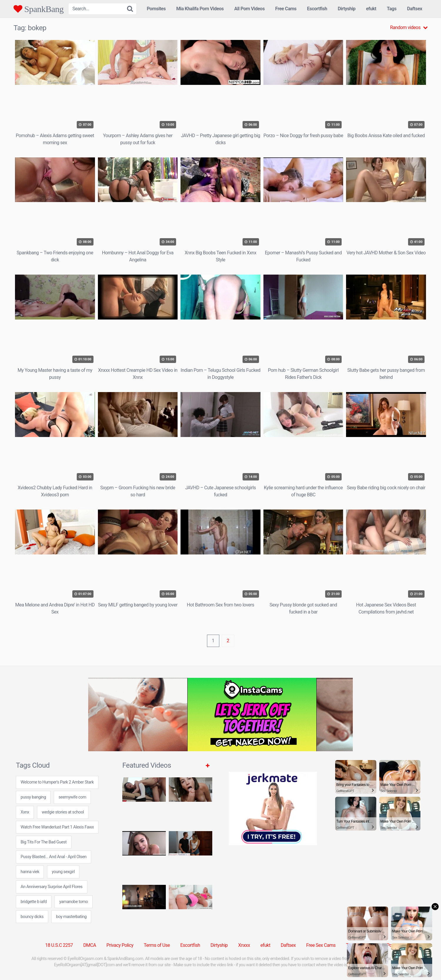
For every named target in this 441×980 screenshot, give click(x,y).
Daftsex (415, 9)
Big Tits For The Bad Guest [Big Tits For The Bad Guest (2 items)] (44, 842)
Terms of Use (157, 945)
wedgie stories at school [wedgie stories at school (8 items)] (63, 812)
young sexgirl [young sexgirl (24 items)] (63, 872)
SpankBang (39, 9)
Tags (392, 9)
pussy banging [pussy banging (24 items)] (33, 797)
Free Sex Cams (321, 945)
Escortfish (317, 9)
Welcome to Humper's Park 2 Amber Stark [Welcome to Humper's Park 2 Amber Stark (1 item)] (57, 782)
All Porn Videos (249, 9)
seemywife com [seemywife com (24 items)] (72, 797)
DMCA (90, 945)
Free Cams (286, 9)
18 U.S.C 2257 (59, 945)
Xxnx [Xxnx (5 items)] (25, 812)
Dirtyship (347, 9)
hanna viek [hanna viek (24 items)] (30, 872)
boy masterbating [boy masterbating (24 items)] (71, 917)
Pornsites (156, 9)
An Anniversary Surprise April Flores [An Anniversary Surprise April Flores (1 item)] (52, 887)
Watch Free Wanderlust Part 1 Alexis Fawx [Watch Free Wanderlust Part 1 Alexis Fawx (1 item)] (57, 827)
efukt (371, 9)
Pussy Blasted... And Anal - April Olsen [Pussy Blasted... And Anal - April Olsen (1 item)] (54, 857)
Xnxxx (244, 945)
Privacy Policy (120, 945)
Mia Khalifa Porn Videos (200, 9)
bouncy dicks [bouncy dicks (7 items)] (32, 917)
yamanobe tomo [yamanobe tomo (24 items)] (73, 902)
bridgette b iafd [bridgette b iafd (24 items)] (34, 902)
